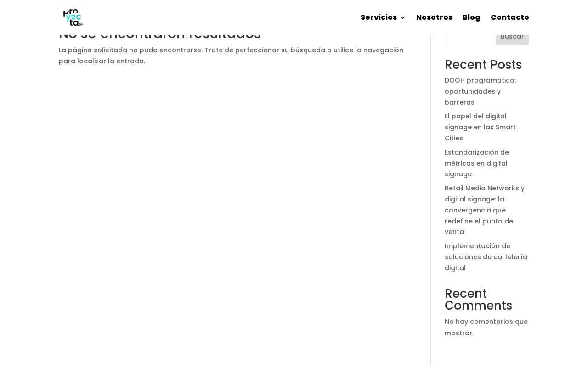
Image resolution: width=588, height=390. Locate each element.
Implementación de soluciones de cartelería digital (486, 257)
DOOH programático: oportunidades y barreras (480, 91)
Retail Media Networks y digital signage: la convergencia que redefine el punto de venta (485, 210)
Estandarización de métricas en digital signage (477, 163)
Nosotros (434, 17)
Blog (472, 17)
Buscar (512, 36)
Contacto (510, 17)
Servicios (379, 17)
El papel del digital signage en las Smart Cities (480, 127)
